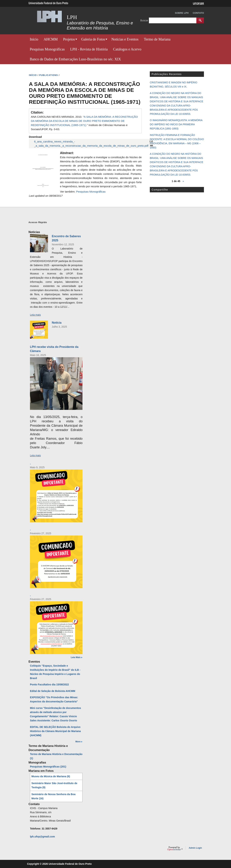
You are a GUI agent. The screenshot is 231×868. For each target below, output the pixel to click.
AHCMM (51, 39)
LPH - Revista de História (89, 49)
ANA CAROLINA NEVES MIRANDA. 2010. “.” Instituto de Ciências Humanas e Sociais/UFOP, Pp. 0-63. (84, 123)
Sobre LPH (182, 13)
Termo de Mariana (157, 39)
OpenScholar (175, 848)
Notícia (57, 323)
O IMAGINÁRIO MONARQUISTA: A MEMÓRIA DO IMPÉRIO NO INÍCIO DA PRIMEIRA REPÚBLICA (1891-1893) (176, 124)
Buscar (145, 20)
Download (35, 137)
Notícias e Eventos (125, 39)
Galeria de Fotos (93, 39)
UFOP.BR (198, 3)
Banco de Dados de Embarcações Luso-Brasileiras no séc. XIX (75, 59)
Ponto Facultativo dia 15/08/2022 (49, 684)
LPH (72, 17)
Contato (198, 13)
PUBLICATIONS (49, 75)
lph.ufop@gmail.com (42, 837)
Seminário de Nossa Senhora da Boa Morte (53, 796)
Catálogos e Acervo (127, 49)
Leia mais (35, 315)
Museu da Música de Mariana (51, 776)
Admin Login (195, 848)
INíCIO (33, 75)
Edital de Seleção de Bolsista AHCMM (53, 691)
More (78, 742)
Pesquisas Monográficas (47, 49)
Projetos (69, 39)
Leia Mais (76, 657)
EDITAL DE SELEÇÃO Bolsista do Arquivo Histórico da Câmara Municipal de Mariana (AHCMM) (55, 731)
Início (34, 39)
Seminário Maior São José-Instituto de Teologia (54, 785)
